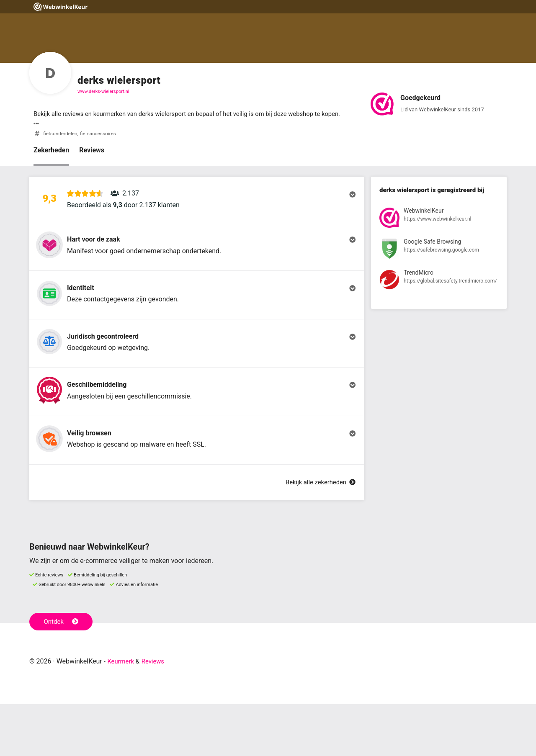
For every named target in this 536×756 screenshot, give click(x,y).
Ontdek (62, 673)
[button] (197, 214)
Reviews (92, 161)
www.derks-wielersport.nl (103, 91)
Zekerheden (51, 161)
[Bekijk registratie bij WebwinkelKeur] (439, 230)
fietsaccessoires (102, 144)
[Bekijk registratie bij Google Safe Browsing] (439, 261)
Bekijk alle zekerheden (318, 534)
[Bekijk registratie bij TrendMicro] (439, 293)
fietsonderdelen (62, 144)
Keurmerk (122, 713)
